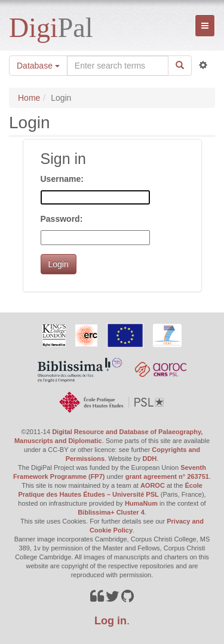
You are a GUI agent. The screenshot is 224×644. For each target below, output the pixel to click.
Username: (62, 179)
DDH (149, 459)
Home (29, 98)
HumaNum (141, 503)
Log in (111, 621)
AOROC (153, 485)
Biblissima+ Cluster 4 (111, 512)
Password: (62, 219)
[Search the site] (118, 66)
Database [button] (38, 66)
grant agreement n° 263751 (167, 476)
